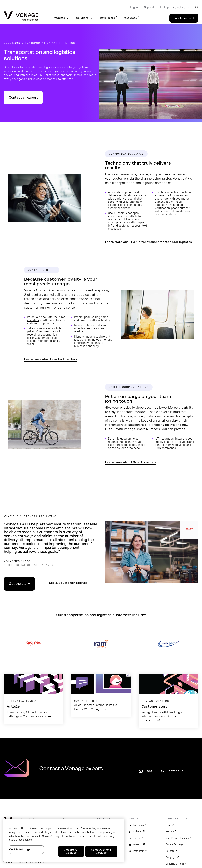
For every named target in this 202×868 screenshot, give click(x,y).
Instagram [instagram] (139, 851)
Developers (107, 18)
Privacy (170, 832)
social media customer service (125, 206)
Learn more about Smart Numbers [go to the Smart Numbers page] (131, 462)
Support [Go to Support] (149, 7)
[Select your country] (173, 7)
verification (162, 208)
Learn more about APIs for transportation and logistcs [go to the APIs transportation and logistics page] (149, 242)
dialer (31, 344)
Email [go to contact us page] (149, 771)
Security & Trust (175, 864)
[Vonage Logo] (21, 16)
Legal (169, 825)
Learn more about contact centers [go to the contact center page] (51, 359)
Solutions (82, 18)
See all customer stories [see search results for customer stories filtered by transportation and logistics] (68, 583)
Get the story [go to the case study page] (19, 584)
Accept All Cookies (71, 851)
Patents (170, 851)
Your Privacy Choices (177, 838)
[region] (64, 840)
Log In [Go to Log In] (134, 7)
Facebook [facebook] (138, 825)
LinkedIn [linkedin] (138, 832)
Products (59, 18)
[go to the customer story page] (101, 696)
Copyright (171, 857)
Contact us (175, 771)
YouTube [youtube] (138, 845)
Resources (130, 18)
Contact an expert (23, 97)
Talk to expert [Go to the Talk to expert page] (184, 18)
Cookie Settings (174, 844)
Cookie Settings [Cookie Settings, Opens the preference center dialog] (20, 850)
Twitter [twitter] (137, 838)
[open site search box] (197, 7)
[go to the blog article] (34, 699)
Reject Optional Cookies (101, 851)
